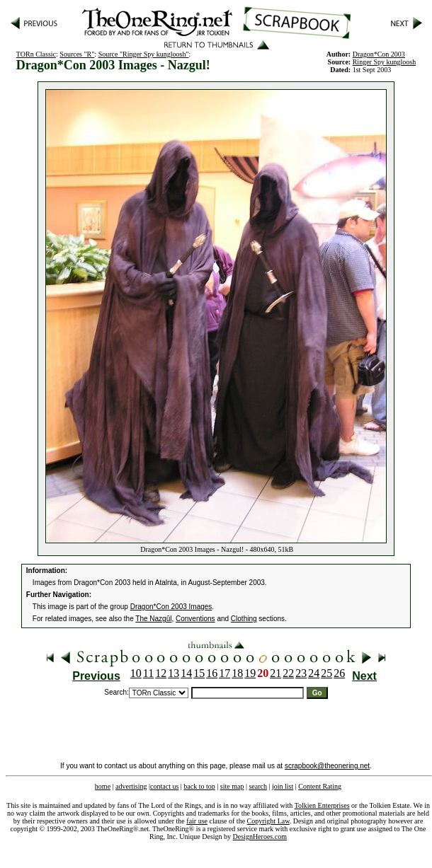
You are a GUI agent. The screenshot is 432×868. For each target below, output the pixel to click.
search (258, 786)
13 (174, 673)
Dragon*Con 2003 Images (171, 607)
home (103, 786)
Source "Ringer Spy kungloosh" (144, 54)
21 (275, 673)
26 (339, 673)
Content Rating (320, 786)
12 (161, 673)
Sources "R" (77, 54)
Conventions (195, 619)
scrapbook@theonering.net (327, 766)
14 (186, 673)
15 (199, 673)
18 (237, 673)
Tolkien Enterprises (322, 805)
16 (212, 673)
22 (288, 673)
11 (148, 673)
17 (224, 673)
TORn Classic (36, 54)
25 (326, 673)
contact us (164, 786)
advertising (131, 786)
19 (250, 673)
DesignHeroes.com (260, 837)
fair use (197, 821)
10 (136, 673)
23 (301, 673)
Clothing (244, 619)
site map (232, 786)
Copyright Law (268, 821)
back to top (199, 786)
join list (283, 786)
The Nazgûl (153, 619)
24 (314, 673)
